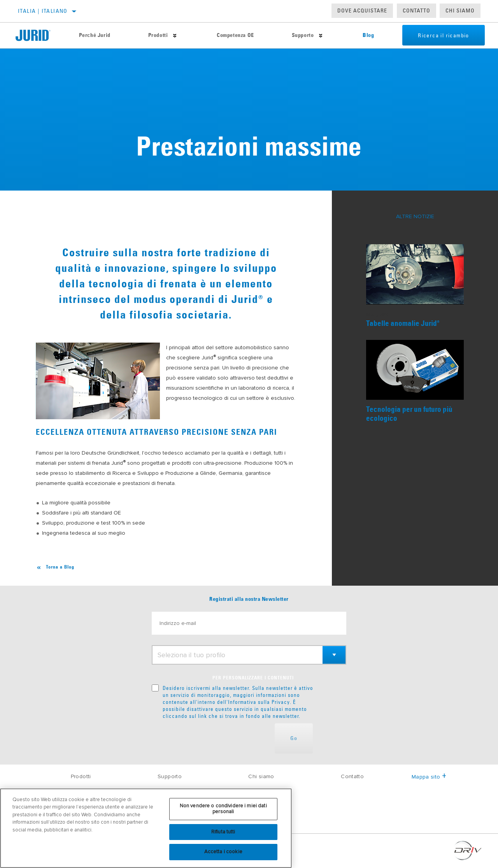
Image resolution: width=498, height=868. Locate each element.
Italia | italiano (43, 11)
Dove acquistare (362, 10)
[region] (146, 828)
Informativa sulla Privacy (259, 702)
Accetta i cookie (223, 852)
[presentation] (211, 738)
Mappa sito (429, 777)
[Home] (38, 35)
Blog (368, 35)
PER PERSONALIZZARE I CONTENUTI (253, 678)
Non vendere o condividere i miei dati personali (223, 809)
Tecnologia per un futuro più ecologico (409, 414)
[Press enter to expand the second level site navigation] (175, 36)
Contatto (416, 10)
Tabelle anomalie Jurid (403, 324)
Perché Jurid (95, 35)
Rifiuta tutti (223, 832)
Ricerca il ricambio (444, 35)
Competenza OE (235, 35)
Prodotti (158, 35)
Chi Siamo (460, 10)
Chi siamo (261, 776)
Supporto (303, 35)
